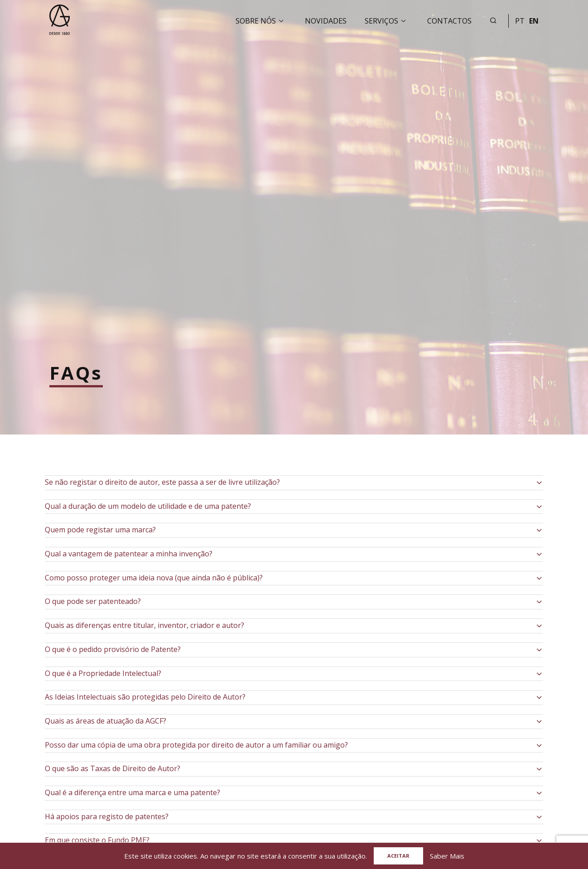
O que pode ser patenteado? (93, 601)
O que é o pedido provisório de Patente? (113, 649)
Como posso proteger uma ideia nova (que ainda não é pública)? (154, 578)
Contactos (449, 21)
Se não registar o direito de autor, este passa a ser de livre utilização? (162, 482)
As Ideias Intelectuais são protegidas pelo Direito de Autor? (145, 697)
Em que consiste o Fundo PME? (97, 840)
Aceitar (398, 856)
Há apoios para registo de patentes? (107, 816)
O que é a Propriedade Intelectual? (103, 673)
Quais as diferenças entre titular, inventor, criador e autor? (145, 625)
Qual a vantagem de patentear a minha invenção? (129, 554)
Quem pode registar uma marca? (100, 530)
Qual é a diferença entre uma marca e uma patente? (133, 792)
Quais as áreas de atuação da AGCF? (106, 721)
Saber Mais (447, 856)
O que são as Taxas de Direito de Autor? (113, 768)
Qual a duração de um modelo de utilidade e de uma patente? (148, 506)
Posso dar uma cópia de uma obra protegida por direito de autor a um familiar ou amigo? (196, 745)
